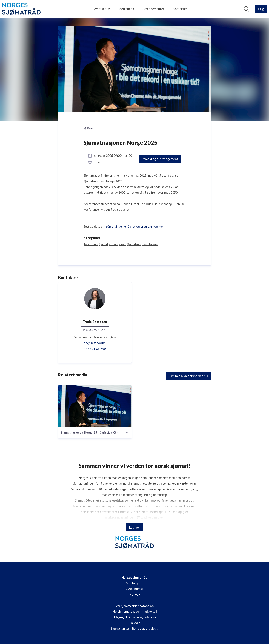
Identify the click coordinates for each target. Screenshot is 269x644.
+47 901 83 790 (95, 349)
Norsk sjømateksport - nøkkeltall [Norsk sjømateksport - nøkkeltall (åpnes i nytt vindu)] (135, 611)
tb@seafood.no (95, 343)
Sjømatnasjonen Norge (142, 244)
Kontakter (180, 9)
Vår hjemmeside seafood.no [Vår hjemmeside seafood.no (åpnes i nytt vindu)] (135, 606)
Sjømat (103, 244)
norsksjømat (117, 244)
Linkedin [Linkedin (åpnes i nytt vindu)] (134, 623)
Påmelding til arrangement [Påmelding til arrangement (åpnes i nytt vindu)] (160, 159)
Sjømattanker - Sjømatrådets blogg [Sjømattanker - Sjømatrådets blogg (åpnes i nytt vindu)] (135, 628)
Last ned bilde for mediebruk (188, 376)
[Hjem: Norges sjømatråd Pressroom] (21, 9)
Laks (95, 244)
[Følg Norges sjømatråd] (261, 9)
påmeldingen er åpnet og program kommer (135, 226)
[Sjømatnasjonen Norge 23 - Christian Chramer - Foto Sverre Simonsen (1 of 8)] (95, 406)
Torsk (87, 244)
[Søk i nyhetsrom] (246, 9)
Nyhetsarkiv (101, 9)
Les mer (134, 527)
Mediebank (126, 9)
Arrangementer (153, 9)
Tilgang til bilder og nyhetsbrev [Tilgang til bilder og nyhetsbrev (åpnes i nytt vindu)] (135, 617)
